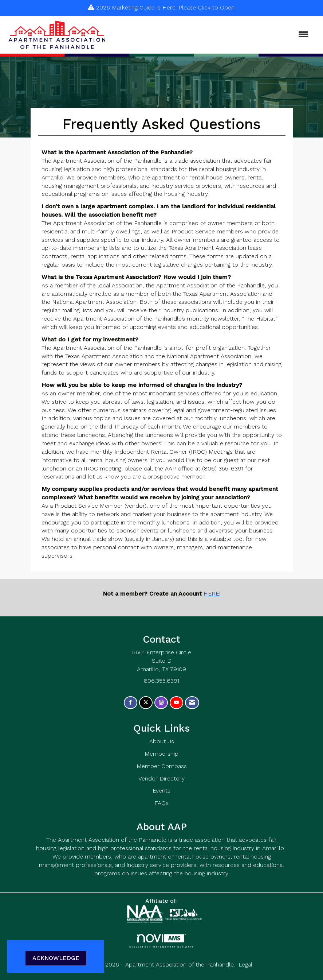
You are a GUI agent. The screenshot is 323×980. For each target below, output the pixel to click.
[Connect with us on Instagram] (161, 703)
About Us (162, 741)
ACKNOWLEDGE (56, 958)
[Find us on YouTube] (176, 703)
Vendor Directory (161, 778)
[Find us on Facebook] (131, 703)
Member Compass (162, 766)
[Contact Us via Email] (192, 703)
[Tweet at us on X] (146, 703)
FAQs (161, 803)
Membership (161, 754)
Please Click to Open (206, 7)
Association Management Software (161, 941)
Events (161, 791)
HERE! (212, 594)
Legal (245, 964)
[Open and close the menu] (212, 35)
